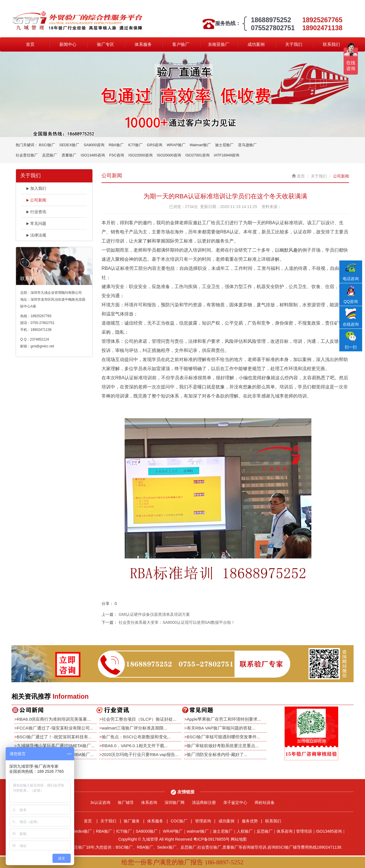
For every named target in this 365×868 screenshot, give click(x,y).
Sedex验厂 (82, 831)
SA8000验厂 (147, 831)
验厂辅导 (126, 802)
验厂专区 (106, 44)
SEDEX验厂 (69, 145)
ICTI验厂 (135, 145)
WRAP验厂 (176, 145)
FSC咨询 (117, 155)
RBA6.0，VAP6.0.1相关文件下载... (135, 746)
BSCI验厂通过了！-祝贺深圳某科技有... (54, 737)
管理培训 (304, 831)
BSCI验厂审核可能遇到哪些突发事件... (224, 737)
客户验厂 (181, 44)
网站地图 (239, 839)
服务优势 (250, 821)
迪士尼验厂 (224, 145)
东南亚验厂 (219, 44)
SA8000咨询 (94, 145)
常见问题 (36, 223)
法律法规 (36, 235)
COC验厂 (179, 821)
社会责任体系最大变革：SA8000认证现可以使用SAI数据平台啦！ (177, 622)
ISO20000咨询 (169, 155)
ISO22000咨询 (140, 155)
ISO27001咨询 (197, 155)
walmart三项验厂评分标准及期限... (135, 728)
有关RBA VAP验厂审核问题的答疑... (221, 728)
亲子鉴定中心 (235, 802)
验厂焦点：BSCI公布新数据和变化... (136, 737)
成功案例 (256, 44)
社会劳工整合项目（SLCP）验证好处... (139, 719)
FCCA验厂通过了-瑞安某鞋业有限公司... (55, 728)
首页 (30, 44)
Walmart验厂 (200, 145)
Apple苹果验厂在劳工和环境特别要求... (224, 719)
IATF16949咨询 (227, 155)
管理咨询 (203, 821)
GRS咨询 (155, 145)
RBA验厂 (116, 145)
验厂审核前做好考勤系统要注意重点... (223, 746)
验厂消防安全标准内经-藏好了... (217, 754)
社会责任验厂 (27, 155)
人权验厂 (245, 831)
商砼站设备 (265, 802)
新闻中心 (68, 44)
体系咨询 (149, 802)
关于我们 (294, 44)
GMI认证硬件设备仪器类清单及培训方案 (154, 614)
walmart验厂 (198, 831)
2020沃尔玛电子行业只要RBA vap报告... (140, 754)
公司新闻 (36, 200)
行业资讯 (36, 212)
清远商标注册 (204, 802)
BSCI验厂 (47, 145)
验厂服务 (132, 821)
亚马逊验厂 (247, 145)
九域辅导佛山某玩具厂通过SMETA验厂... (56, 746)
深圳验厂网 (175, 802)
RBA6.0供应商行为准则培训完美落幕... (54, 719)
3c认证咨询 (101, 802)
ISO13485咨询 (93, 155)
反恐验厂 (50, 155)
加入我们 (36, 188)
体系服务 (143, 44)
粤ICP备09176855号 (212, 839)
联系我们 (331, 44)
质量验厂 (69, 155)
